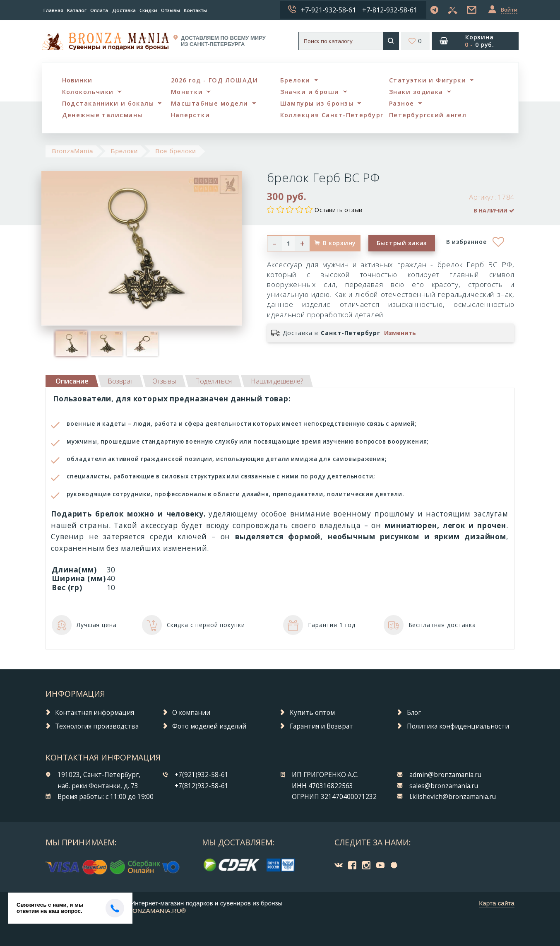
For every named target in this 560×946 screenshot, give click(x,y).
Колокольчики (88, 92)
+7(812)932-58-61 (202, 786)
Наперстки (190, 115)
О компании (191, 713)
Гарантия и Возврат (321, 726)
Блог (414, 713)
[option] (71, 343)
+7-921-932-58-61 (328, 10)
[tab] (120, 381)
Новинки (77, 80)
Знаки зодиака (416, 92)
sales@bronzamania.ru (444, 786)
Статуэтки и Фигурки (428, 80)
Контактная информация (95, 713)
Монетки (187, 92)
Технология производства (97, 726)
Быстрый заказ (402, 243)
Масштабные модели (209, 103)
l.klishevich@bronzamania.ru (453, 797)
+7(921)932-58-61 (202, 775)
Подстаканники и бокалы (108, 103)
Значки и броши (310, 92)
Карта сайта (497, 903)
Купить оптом (312, 713)
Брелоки (295, 80)
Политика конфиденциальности (458, 726)
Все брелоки (176, 151)
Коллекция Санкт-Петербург (332, 115)
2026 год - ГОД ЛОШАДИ (214, 80)
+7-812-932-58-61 (390, 10)
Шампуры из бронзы (317, 103)
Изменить (400, 333)
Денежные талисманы (102, 115)
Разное (402, 103)
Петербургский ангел (428, 115)
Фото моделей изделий (209, 726)
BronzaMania (72, 151)
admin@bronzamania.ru (445, 775)
